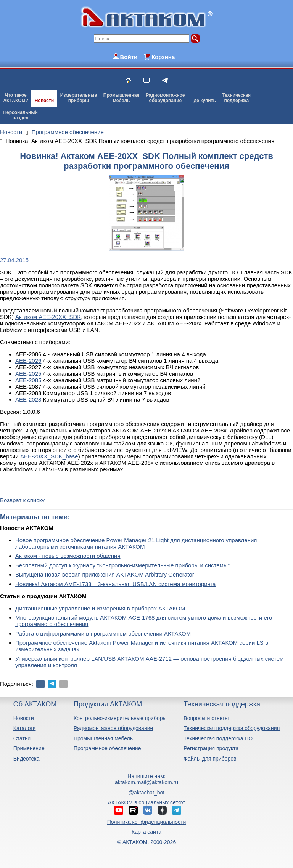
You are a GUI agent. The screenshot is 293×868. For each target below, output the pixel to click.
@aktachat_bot (146, 793)
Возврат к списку (22, 500)
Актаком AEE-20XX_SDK (48, 317)
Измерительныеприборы (79, 98)
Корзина (163, 57)
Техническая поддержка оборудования (232, 728)
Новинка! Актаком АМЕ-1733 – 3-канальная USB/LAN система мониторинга (115, 584)
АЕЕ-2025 (28, 374)
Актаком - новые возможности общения (68, 556)
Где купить (204, 101)
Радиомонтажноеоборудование (165, 98)
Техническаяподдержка (237, 98)
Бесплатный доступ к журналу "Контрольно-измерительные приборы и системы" (122, 565)
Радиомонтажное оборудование (113, 728)
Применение (29, 748)
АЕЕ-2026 (28, 361)
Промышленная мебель (103, 738)
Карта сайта (146, 832)
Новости (44, 101)
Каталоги (25, 728)
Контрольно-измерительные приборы (120, 718)
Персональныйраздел (20, 115)
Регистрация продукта (211, 748)
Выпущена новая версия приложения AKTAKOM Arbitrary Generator (105, 574)
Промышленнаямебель (122, 98)
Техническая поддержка (222, 704)
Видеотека (27, 759)
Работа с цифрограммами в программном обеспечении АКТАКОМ (103, 633)
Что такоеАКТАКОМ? (16, 98)
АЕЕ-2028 (28, 400)
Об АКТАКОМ (35, 704)
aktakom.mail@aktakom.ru (146, 782)
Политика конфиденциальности (147, 822)
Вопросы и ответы (206, 718)
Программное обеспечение (107, 748)
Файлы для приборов (210, 759)
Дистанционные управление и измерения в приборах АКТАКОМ (100, 608)
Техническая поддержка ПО (218, 738)
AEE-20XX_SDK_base (49, 456)
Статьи (22, 738)
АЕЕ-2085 (28, 380)
